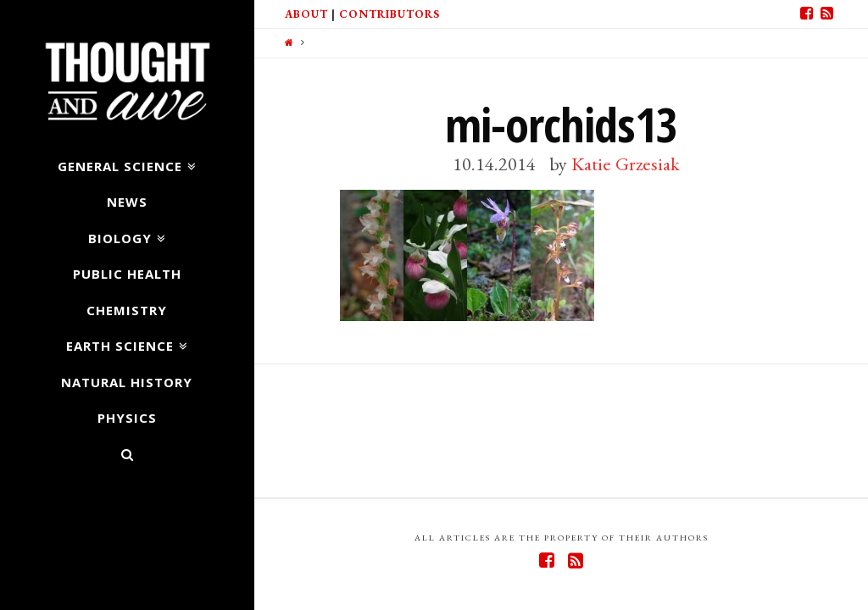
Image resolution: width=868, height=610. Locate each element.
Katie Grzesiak (626, 164)
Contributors (389, 14)
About (306, 14)
